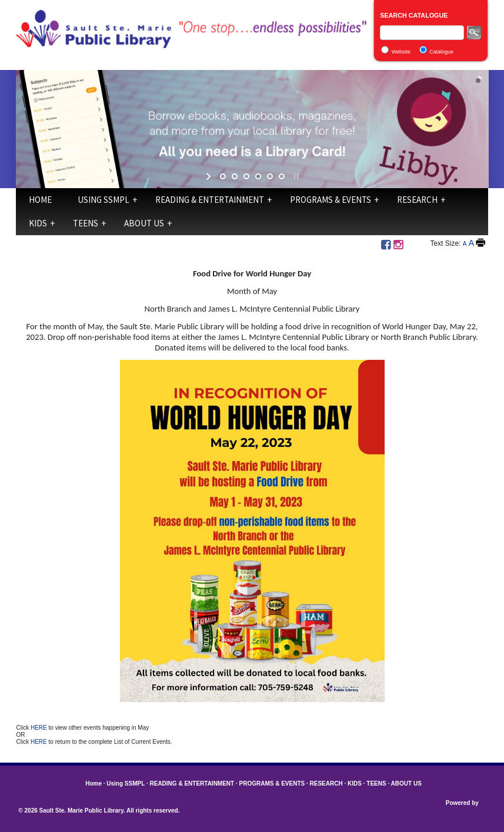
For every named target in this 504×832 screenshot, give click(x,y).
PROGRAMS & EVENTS (331, 200)
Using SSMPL (104, 200)
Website (401, 52)
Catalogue (441, 52)
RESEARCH (417, 200)
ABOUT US (144, 223)
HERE (40, 728)
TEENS (86, 223)
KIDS (38, 223)
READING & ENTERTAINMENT (210, 200)
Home (40, 200)
